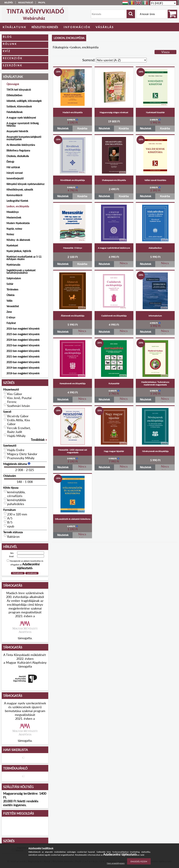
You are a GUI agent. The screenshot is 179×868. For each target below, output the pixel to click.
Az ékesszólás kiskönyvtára (21, 145)
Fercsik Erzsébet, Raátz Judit (19, 430)
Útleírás (10, 295)
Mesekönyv (13, 212)
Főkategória (60, 47)
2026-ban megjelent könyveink (23, 329)
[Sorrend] (121, 60)
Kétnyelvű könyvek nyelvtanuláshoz (25, 184)
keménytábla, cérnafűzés (16, 494)
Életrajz (10, 162)
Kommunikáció (14, 195)
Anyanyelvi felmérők (17, 131)
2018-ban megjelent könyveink (23, 373)
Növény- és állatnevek (18, 240)
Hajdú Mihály (16, 436)
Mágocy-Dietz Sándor (22, 454)
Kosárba (82, 128)
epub (11, 526)
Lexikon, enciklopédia (18, 206)
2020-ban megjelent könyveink (23, 362)
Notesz (10, 234)
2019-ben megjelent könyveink (23, 368)
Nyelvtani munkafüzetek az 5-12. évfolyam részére (24, 258)
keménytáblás (17, 500)
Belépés (9, 3)
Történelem (12, 289)
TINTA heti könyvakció (19, 90)
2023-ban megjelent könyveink (23, 345)
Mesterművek (14, 218)
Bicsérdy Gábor (18, 416)
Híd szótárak (13, 167)
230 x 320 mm (17, 514)
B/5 (10, 522)
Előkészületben (14, 95)
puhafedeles (16, 504)
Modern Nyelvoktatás (18, 223)
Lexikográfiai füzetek (17, 201)
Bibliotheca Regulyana (18, 150)
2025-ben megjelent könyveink (23, 334)
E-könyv (11, 317)
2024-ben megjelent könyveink (23, 340)
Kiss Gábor (15, 394)
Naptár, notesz (14, 229)
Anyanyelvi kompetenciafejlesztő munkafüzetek (24, 138)
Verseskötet (13, 306)
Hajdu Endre (16, 450)
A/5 (10, 518)
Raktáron (13, 537)
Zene (9, 312)
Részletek (63, 128)
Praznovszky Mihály (21, 458)
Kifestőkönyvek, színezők (20, 190)
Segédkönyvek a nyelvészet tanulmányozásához (21, 271)
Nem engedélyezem (116, 863)
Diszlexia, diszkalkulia (18, 156)
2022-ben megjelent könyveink (23, 351)
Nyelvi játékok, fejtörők (19, 251)
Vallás (9, 301)
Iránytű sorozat (15, 173)
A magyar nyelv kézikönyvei (21, 118)
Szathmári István (19, 406)
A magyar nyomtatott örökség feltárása (23, 124)
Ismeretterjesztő (15, 178)
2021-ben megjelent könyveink (23, 357)
